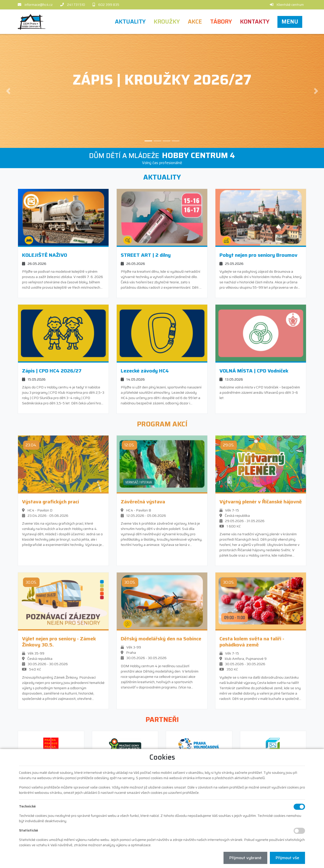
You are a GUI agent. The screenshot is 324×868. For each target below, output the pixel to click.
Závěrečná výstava (143, 501)
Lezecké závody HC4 (145, 370)
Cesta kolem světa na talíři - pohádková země (252, 641)
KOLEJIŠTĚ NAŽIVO (45, 254)
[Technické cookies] (299, 807)
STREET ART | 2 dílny (146, 254)
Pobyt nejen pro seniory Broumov (258, 254)
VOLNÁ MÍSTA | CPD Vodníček (254, 370)
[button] (290, 22)
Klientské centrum (290, 5)
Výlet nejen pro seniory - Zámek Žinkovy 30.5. (59, 641)
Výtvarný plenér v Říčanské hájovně (261, 501)
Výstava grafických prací (50, 501)
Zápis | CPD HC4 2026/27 (52, 370)
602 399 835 (109, 5)
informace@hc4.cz (39, 5)
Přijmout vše (287, 858)
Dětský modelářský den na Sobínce (161, 638)
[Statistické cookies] (299, 831)
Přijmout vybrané (245, 858)
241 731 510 (76, 5)
